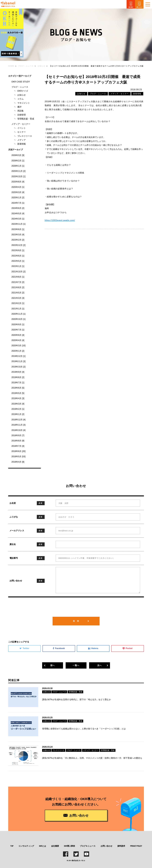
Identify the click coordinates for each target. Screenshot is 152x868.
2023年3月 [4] (18, 235)
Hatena (93, 648)
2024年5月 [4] (18, 213)
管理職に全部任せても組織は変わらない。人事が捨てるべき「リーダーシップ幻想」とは (84, 729)
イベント (22, 128)
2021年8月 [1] (18, 277)
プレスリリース (25, 136)
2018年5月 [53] (19, 457)
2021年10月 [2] (19, 272)
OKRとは (43, 845)
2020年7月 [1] (18, 330)
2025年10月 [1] (19, 176)
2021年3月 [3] (18, 298)
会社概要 (55, 845)
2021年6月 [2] (18, 287)
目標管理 (22, 115)
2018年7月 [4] (18, 446)
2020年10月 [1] (19, 319)
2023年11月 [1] (19, 224)
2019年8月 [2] (18, 377)
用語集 (20, 111)
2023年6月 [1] (18, 229)
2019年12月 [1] (19, 356)
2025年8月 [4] (18, 182)
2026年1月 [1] (18, 166)
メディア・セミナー (21, 124)
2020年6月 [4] (18, 335)
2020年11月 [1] (19, 314)
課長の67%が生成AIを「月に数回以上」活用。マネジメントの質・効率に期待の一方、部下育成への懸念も (92, 757)
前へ (53, 665)
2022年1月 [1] (18, 266)
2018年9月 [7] (18, 435)
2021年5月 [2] (18, 293)
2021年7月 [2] (18, 282)
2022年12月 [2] (19, 245)
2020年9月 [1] (18, 324)
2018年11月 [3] (19, 425)
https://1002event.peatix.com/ (60, 220)
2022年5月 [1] (18, 261)
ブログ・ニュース (20, 87)
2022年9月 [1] (18, 250)
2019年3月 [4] (18, 404)
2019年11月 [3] (19, 361)
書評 (19, 107)
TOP (12, 845)
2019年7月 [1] (18, 383)
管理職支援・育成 (26, 119)
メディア (22, 140)
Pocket (128, 648)
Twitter (24, 648)
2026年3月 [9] (18, 155)
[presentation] (76, 609)
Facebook (59, 648)
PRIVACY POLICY (136, 845)
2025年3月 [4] (18, 192)
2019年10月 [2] (19, 367)
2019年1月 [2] (18, 414)
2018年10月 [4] (19, 430)
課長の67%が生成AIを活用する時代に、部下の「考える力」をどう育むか (77, 700)
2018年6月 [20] (19, 451)
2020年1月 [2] (18, 351)
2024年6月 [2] (18, 208)
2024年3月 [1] (18, 219)
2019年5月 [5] (18, 393)
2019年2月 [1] (18, 409)
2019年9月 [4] (18, 372)
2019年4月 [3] (18, 398)
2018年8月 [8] (18, 441)
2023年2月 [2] (18, 240)
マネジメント (24, 103)
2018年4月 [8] (18, 462)
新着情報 (22, 144)
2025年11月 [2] (19, 171)
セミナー (22, 132)
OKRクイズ (23, 91)
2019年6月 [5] (18, 388)
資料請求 (121, 845)
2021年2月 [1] (18, 303)
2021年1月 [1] (18, 309)
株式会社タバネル (79, 860)
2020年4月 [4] (18, 340)
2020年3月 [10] (19, 346)
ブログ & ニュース (88, 845)
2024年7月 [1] (18, 203)
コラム (20, 99)
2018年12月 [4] (19, 420)
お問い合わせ (106, 845)
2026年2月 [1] (18, 161)
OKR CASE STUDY (21, 82)
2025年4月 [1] (18, 187)
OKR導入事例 (69, 845)
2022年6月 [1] (18, 256)
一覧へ (76, 665)
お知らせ (22, 95)
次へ (100, 665)
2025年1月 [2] (18, 198)
